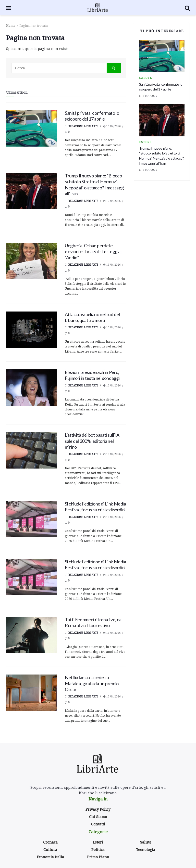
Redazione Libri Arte (83, 126)
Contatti (98, 824)
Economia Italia (50, 857)
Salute (145, 78)
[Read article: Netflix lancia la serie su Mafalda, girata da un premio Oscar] (32, 693)
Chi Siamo (98, 817)
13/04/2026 (112, 126)
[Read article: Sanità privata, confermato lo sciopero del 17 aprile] (32, 128)
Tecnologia (146, 850)
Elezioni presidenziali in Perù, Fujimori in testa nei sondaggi (92, 375)
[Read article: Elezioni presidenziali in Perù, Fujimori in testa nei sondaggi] (32, 388)
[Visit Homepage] (98, 8)
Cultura (50, 850)
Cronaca (50, 842)
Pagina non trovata (34, 26)
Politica (98, 850)
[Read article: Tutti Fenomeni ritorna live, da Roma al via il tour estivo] (32, 635)
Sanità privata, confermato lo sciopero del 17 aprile (92, 116)
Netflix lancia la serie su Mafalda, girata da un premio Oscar (92, 683)
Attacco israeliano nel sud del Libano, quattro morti (92, 317)
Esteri (145, 142)
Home (11, 26)
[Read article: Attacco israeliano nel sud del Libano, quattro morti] (32, 330)
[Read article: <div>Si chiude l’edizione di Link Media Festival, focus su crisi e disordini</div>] (32, 519)
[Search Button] (187, 8)
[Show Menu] (9, 8)
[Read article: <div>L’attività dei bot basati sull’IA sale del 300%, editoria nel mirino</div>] (32, 450)
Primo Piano (98, 857)
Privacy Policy (98, 809)
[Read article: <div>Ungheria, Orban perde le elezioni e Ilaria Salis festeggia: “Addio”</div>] (32, 261)
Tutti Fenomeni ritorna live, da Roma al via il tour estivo (93, 622)
